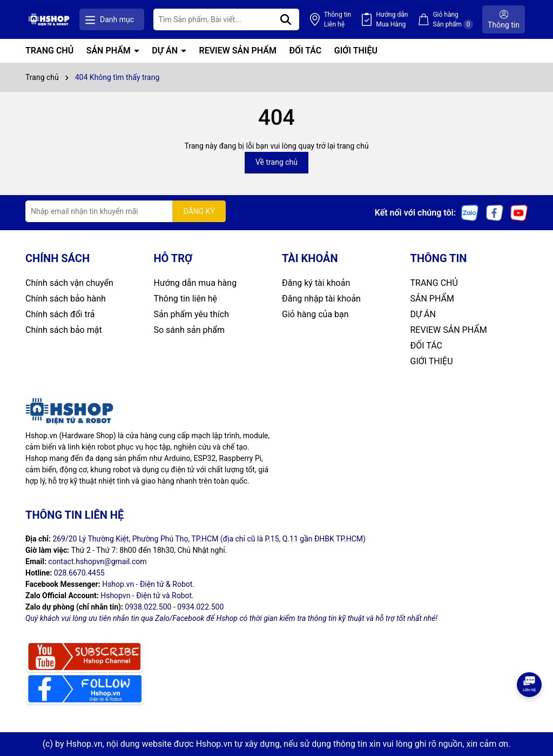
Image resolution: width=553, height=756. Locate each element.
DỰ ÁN (166, 51)
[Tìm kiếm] (286, 19)
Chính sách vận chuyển (69, 283)
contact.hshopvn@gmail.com (97, 561)
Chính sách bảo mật (64, 330)
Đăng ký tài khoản (316, 283)
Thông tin (338, 20)
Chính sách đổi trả (60, 314)
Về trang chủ (276, 162)
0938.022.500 (148, 607)
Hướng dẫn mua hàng (195, 283)
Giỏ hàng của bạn (315, 314)
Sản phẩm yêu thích (191, 314)
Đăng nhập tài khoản (321, 299)
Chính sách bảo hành (66, 299)
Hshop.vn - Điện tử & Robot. (148, 584)
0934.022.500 (200, 607)
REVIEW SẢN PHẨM (238, 51)
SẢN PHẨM (110, 51)
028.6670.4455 (79, 573)
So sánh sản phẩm (189, 330)
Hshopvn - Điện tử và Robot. (147, 596)
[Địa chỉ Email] (126, 211)
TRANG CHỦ (49, 51)
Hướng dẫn (392, 20)
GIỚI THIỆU (356, 51)
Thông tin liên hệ (186, 299)
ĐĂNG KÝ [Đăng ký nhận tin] (199, 211)
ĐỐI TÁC (305, 51)
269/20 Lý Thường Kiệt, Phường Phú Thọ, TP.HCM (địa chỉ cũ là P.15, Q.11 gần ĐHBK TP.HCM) (209, 539)
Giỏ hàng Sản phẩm (453, 20)
